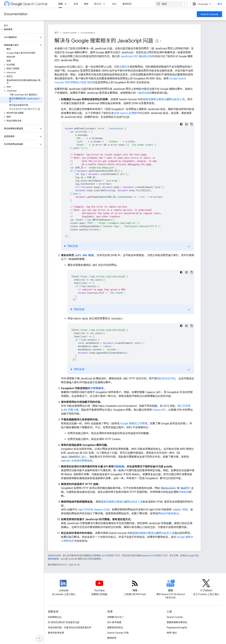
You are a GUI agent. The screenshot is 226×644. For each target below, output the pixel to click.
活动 (114, 4)
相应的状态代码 (166, 378)
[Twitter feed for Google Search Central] (206, 586)
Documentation (16, 14)
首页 (57, 33)
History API (159, 410)
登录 (220, 4)
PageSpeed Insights (177, 628)
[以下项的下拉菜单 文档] (67, 4)
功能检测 (119, 467)
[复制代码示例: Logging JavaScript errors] (192, 124)
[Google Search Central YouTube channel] (99, 586)
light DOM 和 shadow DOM (94, 510)
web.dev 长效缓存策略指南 (77, 461)
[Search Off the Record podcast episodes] (171, 586)
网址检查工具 (177, 99)
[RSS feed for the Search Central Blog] (135, 586)
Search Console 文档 (118, 633)
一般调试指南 (144, 93)
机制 (180, 510)
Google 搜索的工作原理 (134, 423)
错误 (84, 255)
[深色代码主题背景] (181, 124)
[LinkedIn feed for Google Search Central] (64, 586)
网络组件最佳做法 (168, 513)
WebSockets (168, 488)
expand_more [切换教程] (189, 247)
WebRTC (185, 488)
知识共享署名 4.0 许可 (99, 556)
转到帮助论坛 (55, 617)
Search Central (29, 4)
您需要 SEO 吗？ (116, 617)
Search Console (209, 14)
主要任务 (125, 67)
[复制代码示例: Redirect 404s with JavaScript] (192, 272)
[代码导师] (186, 124)
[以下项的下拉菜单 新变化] (105, 4)
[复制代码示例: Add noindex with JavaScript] (192, 326)
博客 (86, 4)
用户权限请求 (96, 388)
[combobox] (171, 4)
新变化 (98, 4)
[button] (21, 30)
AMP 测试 (172, 633)
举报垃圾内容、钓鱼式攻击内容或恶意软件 (70, 628)
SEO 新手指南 (114, 622)
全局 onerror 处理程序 (126, 113)
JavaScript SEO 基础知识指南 (137, 56)
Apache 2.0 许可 (149, 556)
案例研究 (127, 4)
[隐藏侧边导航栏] (39, 638)
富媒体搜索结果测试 (155, 99)
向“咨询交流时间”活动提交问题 (64, 622)
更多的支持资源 (56, 633)
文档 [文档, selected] (60, 4)
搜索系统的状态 (115, 628)
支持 (76, 4)
